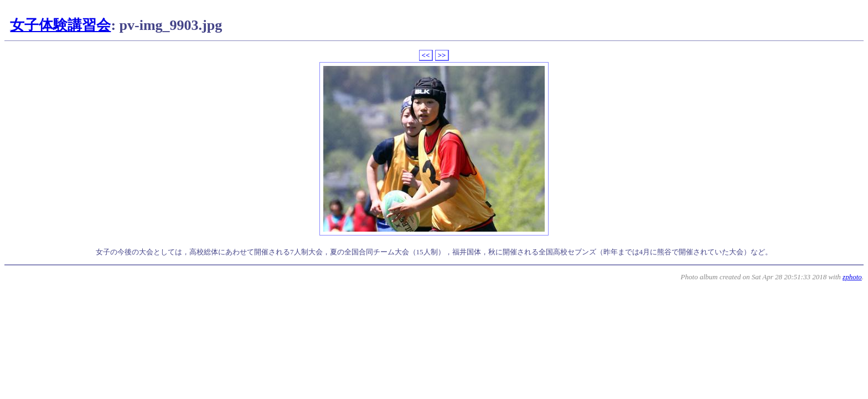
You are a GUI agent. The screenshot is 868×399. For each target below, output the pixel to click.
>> (442, 55)
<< (426, 55)
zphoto (852, 277)
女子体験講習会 (60, 25)
